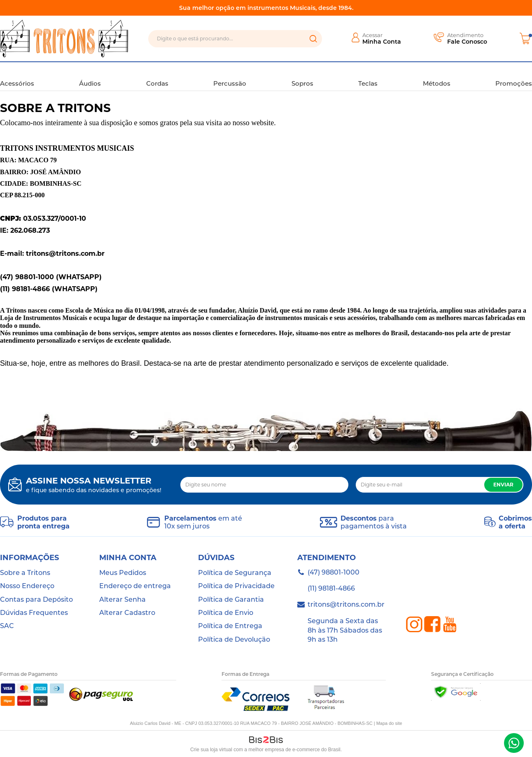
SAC (7, 626)
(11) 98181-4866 (331, 588)
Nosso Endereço (27, 586)
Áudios (90, 76)
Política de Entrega (230, 626)
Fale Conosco (467, 42)
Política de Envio (226, 613)
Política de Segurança (235, 573)
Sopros (302, 76)
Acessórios (17, 76)
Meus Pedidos (123, 573)
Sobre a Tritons (25, 573)
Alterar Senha (122, 599)
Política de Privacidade (236, 586)
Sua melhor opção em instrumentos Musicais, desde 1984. (266, 8)
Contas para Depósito (36, 599)
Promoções (514, 76)
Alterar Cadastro (127, 613)
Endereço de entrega (135, 586)
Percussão (230, 76)
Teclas (368, 76)
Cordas (157, 76)
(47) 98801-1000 (514, 743)
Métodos (437, 76)
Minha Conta (382, 42)
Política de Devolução (234, 639)
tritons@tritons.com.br (346, 604)
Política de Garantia (231, 599)
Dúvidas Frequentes (34, 613)
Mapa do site (389, 723)
